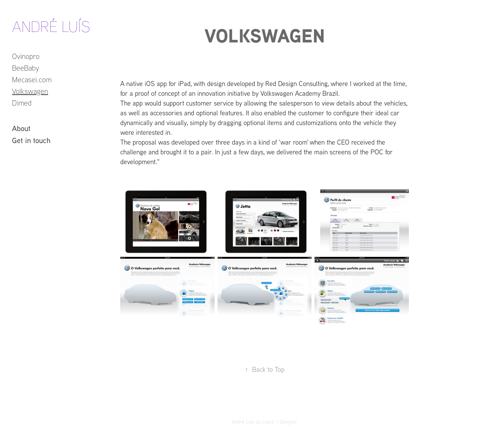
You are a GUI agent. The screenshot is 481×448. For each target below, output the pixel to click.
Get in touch (31, 140)
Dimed (22, 103)
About (21, 128)
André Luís (51, 26)
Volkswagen (30, 91)
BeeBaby (26, 68)
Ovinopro (26, 56)
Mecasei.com (32, 79)
